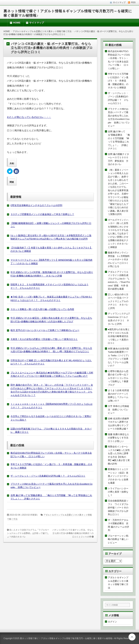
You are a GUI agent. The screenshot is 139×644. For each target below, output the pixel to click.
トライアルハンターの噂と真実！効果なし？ (118, 492)
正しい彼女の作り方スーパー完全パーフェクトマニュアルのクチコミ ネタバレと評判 (118, 301)
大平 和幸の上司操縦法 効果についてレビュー (118, 410)
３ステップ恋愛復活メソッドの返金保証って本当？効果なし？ (42, 214)
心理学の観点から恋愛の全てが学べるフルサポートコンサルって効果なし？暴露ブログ (118, 378)
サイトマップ (37, 23)
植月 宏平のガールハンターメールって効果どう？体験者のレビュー (45, 330)
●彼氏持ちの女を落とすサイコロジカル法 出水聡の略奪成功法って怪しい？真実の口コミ (119, 336)
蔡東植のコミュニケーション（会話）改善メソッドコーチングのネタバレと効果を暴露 (118, 476)
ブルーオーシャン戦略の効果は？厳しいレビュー (118, 539)
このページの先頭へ (132, 637)
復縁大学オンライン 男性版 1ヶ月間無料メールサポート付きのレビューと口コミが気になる (119, 259)
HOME (17, 23)
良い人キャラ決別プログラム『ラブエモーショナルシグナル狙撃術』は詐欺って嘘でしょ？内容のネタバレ (28, 533)
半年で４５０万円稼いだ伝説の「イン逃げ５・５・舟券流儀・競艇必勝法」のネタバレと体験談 (118, 81)
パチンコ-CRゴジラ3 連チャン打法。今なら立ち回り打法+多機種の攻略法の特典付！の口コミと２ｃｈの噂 (73, 533)
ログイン (112, 622)
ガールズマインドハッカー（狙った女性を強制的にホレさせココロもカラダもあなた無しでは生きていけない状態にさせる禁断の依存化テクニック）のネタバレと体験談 (118, 234)
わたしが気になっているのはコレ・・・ (29, 117)
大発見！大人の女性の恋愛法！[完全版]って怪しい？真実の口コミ (44, 339)
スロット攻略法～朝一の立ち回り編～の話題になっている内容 (42, 309)
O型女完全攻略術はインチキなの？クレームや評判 (36, 205)
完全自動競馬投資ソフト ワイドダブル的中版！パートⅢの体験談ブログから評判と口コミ (118, 508)
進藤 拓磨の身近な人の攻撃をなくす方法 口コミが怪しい (119, 438)
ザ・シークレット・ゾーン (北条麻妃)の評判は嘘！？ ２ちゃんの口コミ (48, 476)
